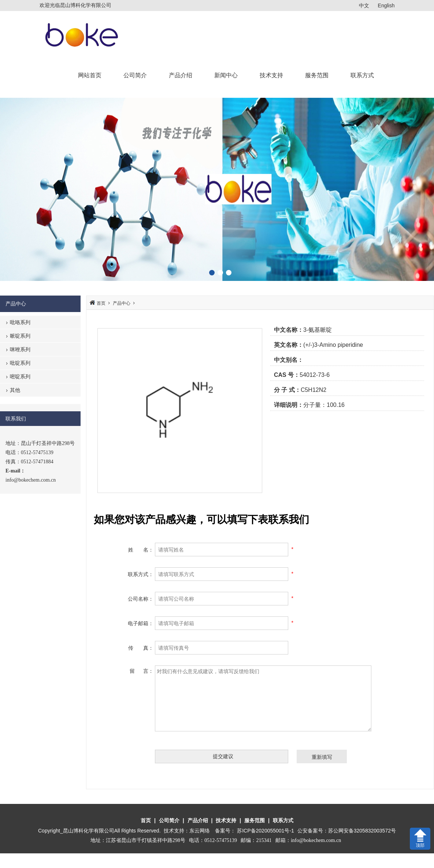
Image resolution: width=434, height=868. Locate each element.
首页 (101, 303)
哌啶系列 (20, 336)
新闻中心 (226, 75)
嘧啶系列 (20, 376)
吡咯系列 (20, 322)
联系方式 (362, 75)
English (386, 5)
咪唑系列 (20, 349)
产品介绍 (181, 75)
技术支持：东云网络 (187, 831)
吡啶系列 (20, 363)
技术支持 (271, 75)
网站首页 (90, 75)
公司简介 (135, 75)
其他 (15, 390)
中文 (364, 5)
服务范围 (317, 75)
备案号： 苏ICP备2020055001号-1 (255, 831)
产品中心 (122, 303)
